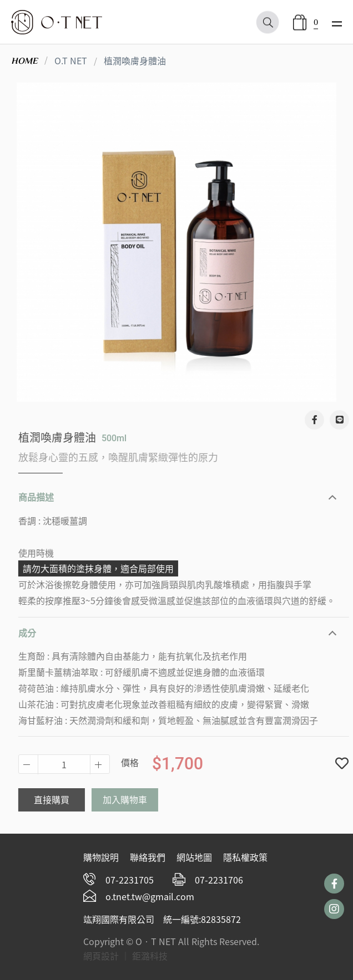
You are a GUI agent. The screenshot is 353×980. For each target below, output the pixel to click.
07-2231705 (130, 880)
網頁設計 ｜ (107, 956)
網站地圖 (194, 857)
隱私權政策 (245, 857)
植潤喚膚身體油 (135, 60)
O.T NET (71, 60)
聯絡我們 (148, 857)
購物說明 (101, 857)
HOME (24, 61)
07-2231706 (219, 880)
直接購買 (59, 799)
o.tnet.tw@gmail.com (150, 896)
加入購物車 (133, 799)
